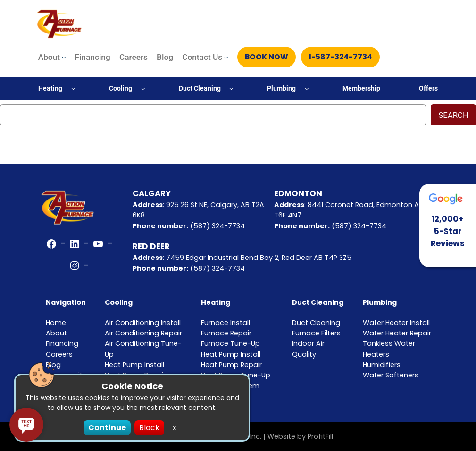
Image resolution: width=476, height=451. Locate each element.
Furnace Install (225, 323)
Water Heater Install (396, 323)
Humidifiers (382, 365)
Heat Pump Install (231, 354)
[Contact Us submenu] (226, 57)
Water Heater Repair (397, 333)
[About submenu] (64, 57)
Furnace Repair (226, 333)
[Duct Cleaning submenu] (231, 88)
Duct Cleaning (318, 302)
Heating (216, 302)
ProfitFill (320, 436)
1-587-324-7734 (341, 57)
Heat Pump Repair (231, 365)
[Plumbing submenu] (307, 88)
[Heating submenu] (73, 88)
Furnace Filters (316, 333)
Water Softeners (391, 375)
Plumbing (380, 302)
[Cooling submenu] (143, 88)
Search (453, 115)
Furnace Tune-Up (230, 343)
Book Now (267, 57)
